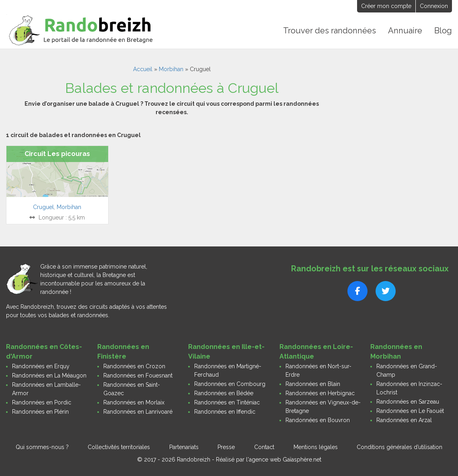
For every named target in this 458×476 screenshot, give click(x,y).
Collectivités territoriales (119, 447)
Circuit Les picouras (57, 154)
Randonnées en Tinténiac (227, 402)
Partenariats (184, 447)
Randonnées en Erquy (41, 366)
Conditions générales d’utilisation (399, 447)
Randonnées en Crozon (134, 366)
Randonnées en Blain (313, 384)
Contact (264, 447)
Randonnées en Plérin (40, 412)
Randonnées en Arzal (404, 420)
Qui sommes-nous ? (42, 447)
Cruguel (43, 207)
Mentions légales (316, 447)
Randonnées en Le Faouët (410, 411)
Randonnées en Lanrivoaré (138, 412)
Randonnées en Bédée (224, 393)
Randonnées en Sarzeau (408, 402)
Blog (443, 31)
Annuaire (406, 31)
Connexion (434, 6)
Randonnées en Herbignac (320, 393)
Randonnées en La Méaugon (49, 375)
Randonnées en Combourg (230, 384)
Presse (226, 447)
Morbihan (171, 69)
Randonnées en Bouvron (318, 420)
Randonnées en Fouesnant (138, 375)
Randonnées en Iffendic (225, 412)
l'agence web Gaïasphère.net (284, 460)
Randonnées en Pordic (42, 402)
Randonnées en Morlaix (134, 402)
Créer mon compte (386, 6)
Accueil (143, 69)
